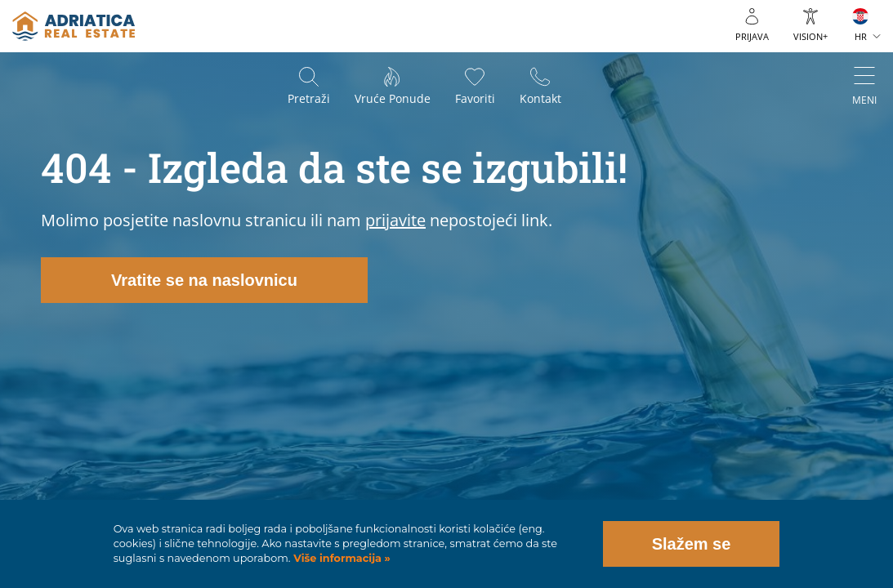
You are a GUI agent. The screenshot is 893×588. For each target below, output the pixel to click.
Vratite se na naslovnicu (204, 280)
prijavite (395, 220)
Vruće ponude (393, 98)
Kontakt (540, 98)
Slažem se (692, 544)
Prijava (752, 36)
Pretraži (309, 98)
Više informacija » (341, 558)
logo (74, 26)
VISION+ (810, 36)
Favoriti (475, 98)
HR (861, 36)
